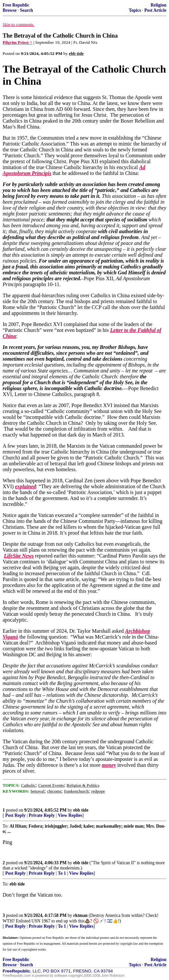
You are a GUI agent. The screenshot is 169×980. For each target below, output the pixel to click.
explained (25, 486)
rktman (80, 915)
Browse (10, 10)
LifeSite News (19, 556)
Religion (159, 5)
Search (26, 10)
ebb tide (81, 810)
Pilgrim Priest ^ (17, 42)
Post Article (155, 10)
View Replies (70, 815)
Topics (135, 10)
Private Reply (42, 815)
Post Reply (15, 815)
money (109, 765)
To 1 (62, 873)
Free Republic (16, 5)
